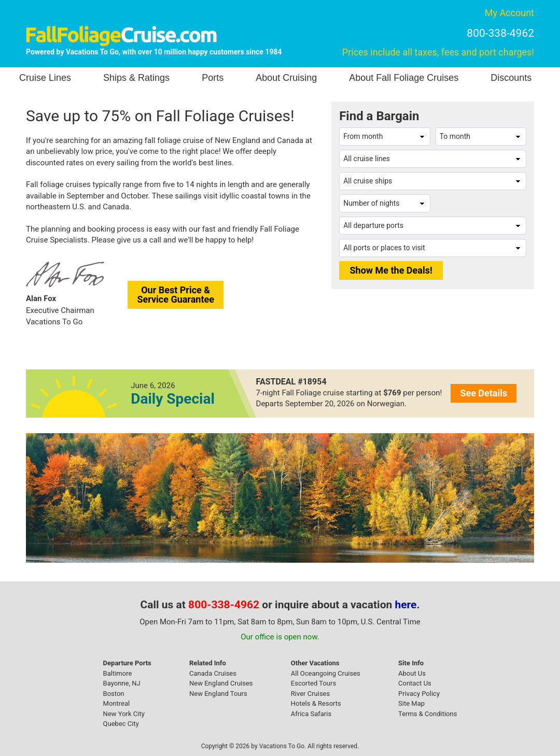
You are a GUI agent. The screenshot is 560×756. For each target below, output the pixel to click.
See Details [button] (484, 393)
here (406, 605)
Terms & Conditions (428, 714)
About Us (412, 673)
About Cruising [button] (286, 78)
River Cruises (310, 694)
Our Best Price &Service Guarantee (176, 295)
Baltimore (118, 673)
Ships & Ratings (136, 78)
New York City (124, 714)
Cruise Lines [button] (45, 78)
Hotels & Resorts (316, 703)
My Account (509, 13)
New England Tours (218, 694)
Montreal (117, 703)
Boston (114, 694)
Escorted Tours (313, 683)
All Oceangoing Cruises (326, 673)
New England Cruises (221, 683)
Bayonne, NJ (122, 683)
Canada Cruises (213, 673)
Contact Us (415, 683)
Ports (213, 78)
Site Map (411, 703)
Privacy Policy (419, 694)
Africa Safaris (311, 714)
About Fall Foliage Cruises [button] (404, 78)
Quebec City (121, 724)
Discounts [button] (511, 78)
